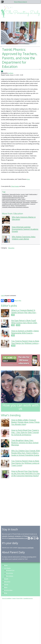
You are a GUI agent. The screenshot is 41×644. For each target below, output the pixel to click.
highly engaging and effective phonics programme (14, 201)
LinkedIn (5, 536)
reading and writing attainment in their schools (13, 198)
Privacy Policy (20, 598)
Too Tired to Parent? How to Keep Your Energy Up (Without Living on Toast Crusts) (25, 343)
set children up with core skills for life (11, 204)
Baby (13, 315)
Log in (3, 295)
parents (23, 194)
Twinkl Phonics (6, 194)
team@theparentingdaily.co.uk (18, 538)
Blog (6, 593)
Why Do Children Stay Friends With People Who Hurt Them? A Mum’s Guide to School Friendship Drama (26, 453)
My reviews (10, 576)
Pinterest (27, 536)
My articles (9, 573)
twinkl (27, 194)
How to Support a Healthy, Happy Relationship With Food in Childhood (25, 333)
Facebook (11, 536)
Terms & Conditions (7, 598)
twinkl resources (6, 206)
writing (23, 199)
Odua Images (15, 186)
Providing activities (25, 204)
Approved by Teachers (15, 194)
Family (13, 346)
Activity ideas (8, 590)
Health (18, 325)
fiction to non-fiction (31, 201)
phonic (26, 196)
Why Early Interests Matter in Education (24, 218)
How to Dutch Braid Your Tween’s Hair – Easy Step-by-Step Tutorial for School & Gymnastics (25, 432)
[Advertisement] (20, 271)
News (6, 565)
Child (13, 335)
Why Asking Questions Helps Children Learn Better (24, 238)
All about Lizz (10, 570)
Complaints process (28, 598)
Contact (14, 598)
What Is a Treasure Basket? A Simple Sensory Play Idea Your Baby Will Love (23, 312)
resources (33, 204)
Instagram (18, 536)
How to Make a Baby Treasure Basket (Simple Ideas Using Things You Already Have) (25, 422)
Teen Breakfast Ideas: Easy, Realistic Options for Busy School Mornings (25, 443)
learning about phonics (21, 206)
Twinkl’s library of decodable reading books (12, 202)
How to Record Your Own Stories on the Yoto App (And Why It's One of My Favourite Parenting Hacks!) (25, 473)
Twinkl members (33, 194)
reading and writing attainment (9, 199)
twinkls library (34, 202)
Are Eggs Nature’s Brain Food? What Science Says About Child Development (24, 323)
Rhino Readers (27, 202)
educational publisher (7, 196)
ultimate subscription (18, 196)
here (28, 179)
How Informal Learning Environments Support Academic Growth (25, 229)
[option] (20, 360)
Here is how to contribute (26, 548)
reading (19, 199)
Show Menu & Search (20, 2)
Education (11, 248)
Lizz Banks (11, 73)
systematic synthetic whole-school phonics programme (15, 207)
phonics (13, 206)
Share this (16, 301)
